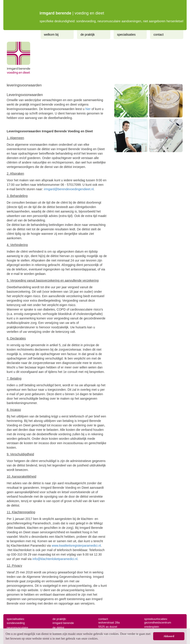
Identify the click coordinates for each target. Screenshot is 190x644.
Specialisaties (126, 35)
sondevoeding (16, 623)
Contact (158, 35)
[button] (100, 639)
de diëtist (58, 628)
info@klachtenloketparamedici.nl (55, 559)
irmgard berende (63, 623)
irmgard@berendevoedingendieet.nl (69, 189)
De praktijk (88, 35)
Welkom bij (51, 35)
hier (88, 109)
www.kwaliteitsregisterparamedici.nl (76, 546)
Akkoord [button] (169, 636)
